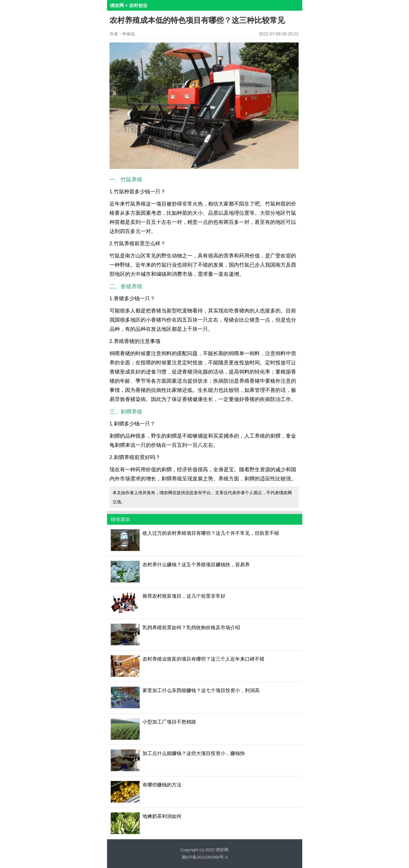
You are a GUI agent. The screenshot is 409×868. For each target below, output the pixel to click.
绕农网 (117, 5)
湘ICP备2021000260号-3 (205, 857)
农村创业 (138, 5)
